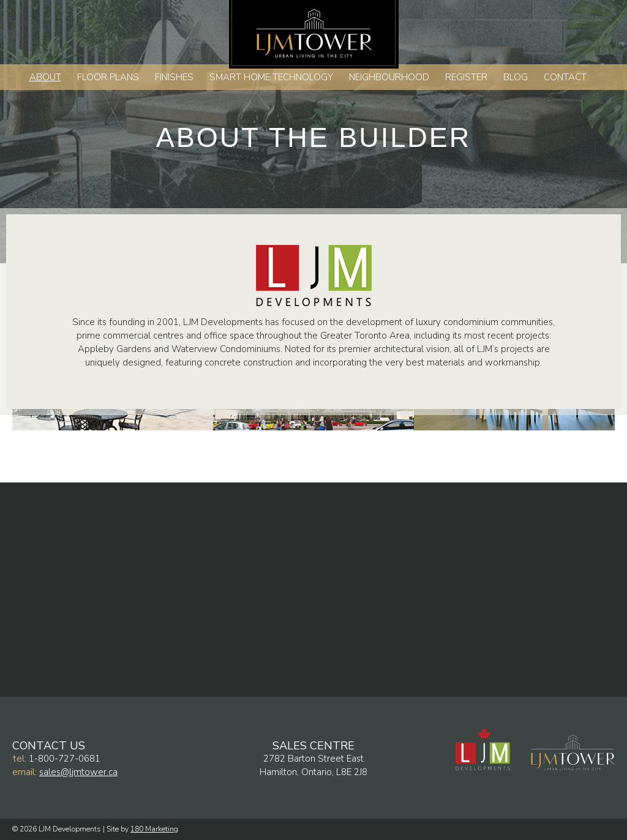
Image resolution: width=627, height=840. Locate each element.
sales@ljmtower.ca (78, 772)
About (45, 77)
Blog (516, 77)
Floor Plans (108, 77)
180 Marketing (154, 829)
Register (466, 77)
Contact (565, 77)
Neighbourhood (389, 77)
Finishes (174, 77)
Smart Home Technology (271, 77)
